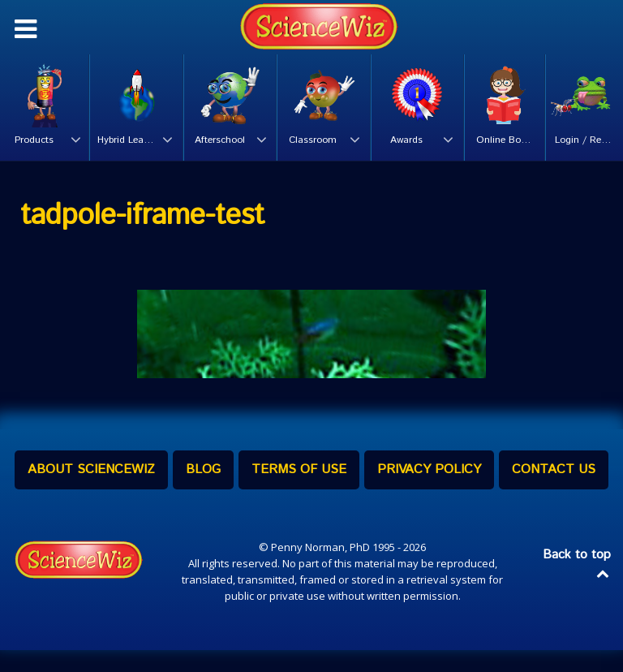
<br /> (311, 339)
